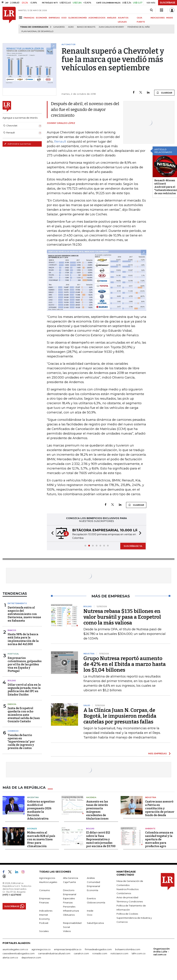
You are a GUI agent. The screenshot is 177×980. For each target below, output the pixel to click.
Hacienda (91, 797)
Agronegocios (47, 878)
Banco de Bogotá (86, 27)
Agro (71, 27)
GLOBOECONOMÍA (78, 18)
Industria (151, 797)
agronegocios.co (41, 949)
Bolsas (12, 681)
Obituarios (69, 915)
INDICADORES (158, 18)
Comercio (13, 731)
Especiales (69, 898)
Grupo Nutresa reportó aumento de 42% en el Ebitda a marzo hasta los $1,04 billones (125, 664)
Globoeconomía (96, 902)
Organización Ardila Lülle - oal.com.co (161, 952)
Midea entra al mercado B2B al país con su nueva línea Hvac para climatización (41, 839)
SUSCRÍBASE (168, 3)
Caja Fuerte (70, 882)
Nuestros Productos (128, 889)
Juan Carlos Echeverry (111, 27)
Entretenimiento (17, 603)
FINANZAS (29, 18)
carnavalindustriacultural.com (54, 953)
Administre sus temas (18, 144)
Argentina (33, 797)
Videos (67, 931)
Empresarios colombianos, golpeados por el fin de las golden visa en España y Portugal (25, 665)
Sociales (32, 829)
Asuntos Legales (48, 882)
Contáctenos (124, 893)
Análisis (91, 878)
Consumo (45, 890)
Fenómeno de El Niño (139, 27)
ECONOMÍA (42, 18)
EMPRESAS (54, 18)
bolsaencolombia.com (128, 949)
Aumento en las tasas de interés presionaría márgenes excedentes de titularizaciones (97, 810)
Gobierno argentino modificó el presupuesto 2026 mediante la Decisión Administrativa (41, 810)
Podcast (44, 923)
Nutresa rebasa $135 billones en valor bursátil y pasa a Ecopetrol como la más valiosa (122, 617)
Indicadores (46, 911)
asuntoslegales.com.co (15, 949)
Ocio (90, 915)
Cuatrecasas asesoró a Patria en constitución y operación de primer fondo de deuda (160, 808)
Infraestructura (71, 911)
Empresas (45, 898)
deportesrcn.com (31, 958)
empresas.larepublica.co (68, 949)
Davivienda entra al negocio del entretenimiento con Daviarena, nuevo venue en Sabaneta (24, 614)
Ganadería (59, 27)
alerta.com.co (10, 958)
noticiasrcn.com (119, 953)
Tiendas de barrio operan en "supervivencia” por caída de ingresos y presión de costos (21, 742)
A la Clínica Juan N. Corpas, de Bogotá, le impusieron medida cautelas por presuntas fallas (120, 716)
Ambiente (150, 829)
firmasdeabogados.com (98, 949)
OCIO (64, 18)
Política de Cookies (127, 914)
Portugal (13, 654)
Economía (93, 890)
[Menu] (21, 17)
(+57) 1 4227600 (12, 895)
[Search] (151, 10)
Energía (12, 704)
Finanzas (44, 902)
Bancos (12, 630)
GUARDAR (164, 93)
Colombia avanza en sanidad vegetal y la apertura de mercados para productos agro (159, 839)
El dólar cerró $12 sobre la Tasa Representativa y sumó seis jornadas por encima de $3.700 (101, 839)
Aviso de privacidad (127, 897)
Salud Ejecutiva (95, 923)
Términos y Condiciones (130, 901)
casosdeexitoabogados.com (19, 953)
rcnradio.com (100, 953)
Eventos (91, 898)
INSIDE (170, 18)
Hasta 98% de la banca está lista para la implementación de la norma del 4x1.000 (23, 639)
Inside (90, 911)
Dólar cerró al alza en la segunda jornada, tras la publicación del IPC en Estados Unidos (24, 690)
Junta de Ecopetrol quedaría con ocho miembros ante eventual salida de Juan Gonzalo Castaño (24, 715)
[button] (51, 533)
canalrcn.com (81, 953)
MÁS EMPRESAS (157, 753)
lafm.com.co (139, 953)
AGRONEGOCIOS (97, 18)
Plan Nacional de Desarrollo (37, 31)
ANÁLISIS (112, 18)
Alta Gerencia (71, 878)
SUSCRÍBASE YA (133, 546)
